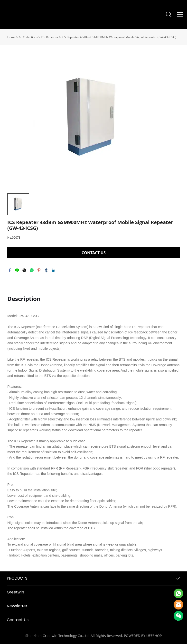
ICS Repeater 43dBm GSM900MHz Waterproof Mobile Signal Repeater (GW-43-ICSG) (119, 37)
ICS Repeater (50, 37)
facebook (10, 270)
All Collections (28, 37)
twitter (24, 270)
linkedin (54, 270)
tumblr (46, 270)
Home (11, 37)
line (17, 270)
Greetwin (15, 592)
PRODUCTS (17, 578)
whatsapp (32, 270)
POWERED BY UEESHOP (143, 636)
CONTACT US (94, 253)
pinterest (39, 270)
